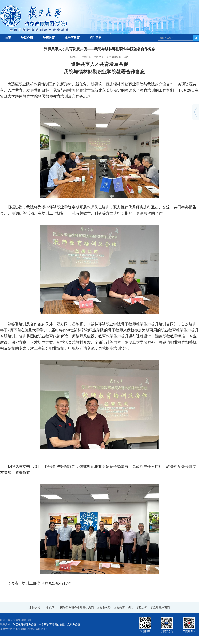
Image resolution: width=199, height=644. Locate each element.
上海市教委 (104, 608)
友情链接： (36, 608)
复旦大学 (142, 608)
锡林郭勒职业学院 (79, 90)
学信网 (50, 608)
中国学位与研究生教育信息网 (76, 608)
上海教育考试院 (123, 608)
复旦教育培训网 (160, 608)
